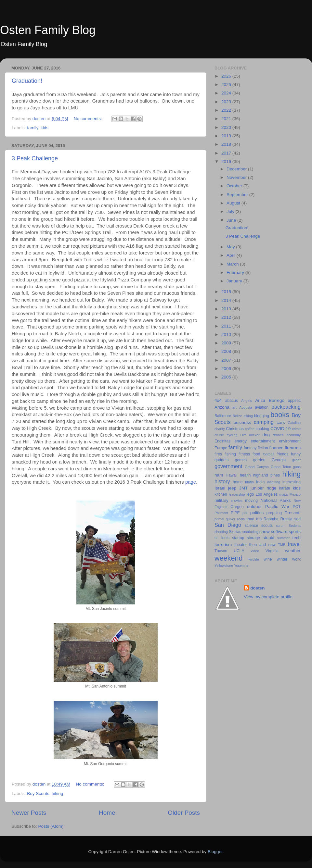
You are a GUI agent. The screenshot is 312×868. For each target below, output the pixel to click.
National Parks (276, 500)
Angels (247, 401)
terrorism (223, 545)
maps (284, 494)
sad (297, 519)
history (222, 481)
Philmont (221, 513)
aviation (262, 407)
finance (277, 448)
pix (245, 513)
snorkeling (250, 532)
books (280, 415)
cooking (262, 429)
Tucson (221, 551)
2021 (227, 119)
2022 (227, 110)
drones (278, 435)
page (191, 482)
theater (240, 545)
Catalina (294, 423)
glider (296, 460)
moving (251, 501)
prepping (274, 513)
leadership (237, 494)
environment (290, 441)
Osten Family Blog (48, 30)
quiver (231, 519)
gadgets (221, 460)
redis (241, 519)
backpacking (286, 407)
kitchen (221, 494)
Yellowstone (224, 565)
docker (254, 435)
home (238, 482)
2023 (227, 102)
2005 (227, 377)
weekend (228, 558)
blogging (262, 416)
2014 (227, 300)
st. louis (222, 538)
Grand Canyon (257, 467)
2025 (227, 85)
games (241, 460)
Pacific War (277, 507)
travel (294, 544)
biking (248, 416)
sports (295, 532)
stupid (268, 538)
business (242, 422)
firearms (293, 448)
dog (266, 435)
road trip (254, 519)
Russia (286, 519)
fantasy (250, 448)
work (296, 559)
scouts (267, 526)
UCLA (239, 551)
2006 (227, 369)
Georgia (279, 460)
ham (219, 475)
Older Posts (184, 813)
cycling (232, 435)
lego (250, 494)
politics (257, 513)
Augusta (246, 407)
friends (282, 454)
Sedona (295, 526)
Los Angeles (266, 494)
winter (282, 559)
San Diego (228, 525)
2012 (227, 317)
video (255, 551)
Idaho (249, 482)
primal (219, 519)
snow (265, 532)
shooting (221, 532)
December (237, 169)
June (232, 220)
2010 (227, 335)
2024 (227, 93)
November (237, 177)
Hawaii (231, 475)
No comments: (89, 119)
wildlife (253, 559)
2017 (227, 153)
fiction (263, 448)
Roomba (271, 519)
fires (218, 454)
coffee (250, 429)
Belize (237, 416)
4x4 (218, 400)
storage (253, 538)
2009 (227, 343)
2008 (227, 351)
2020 (227, 127)
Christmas (235, 429)
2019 (227, 136)
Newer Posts (29, 813)
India (260, 482)
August (234, 203)
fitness (244, 454)
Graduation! (27, 81)
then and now (262, 545)
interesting (292, 482)
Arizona (222, 407)
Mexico (295, 494)
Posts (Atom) (51, 826)
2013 (227, 309)
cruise (219, 435)
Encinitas (222, 441)
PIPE (235, 513)
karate (285, 488)
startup (238, 538)
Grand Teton (281, 467)
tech (296, 538)
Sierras (235, 532)
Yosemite (241, 565)
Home (107, 813)
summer (284, 538)
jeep (232, 488)
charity (220, 429)
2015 (227, 292)
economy (293, 435)
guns (297, 467)
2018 (227, 144)
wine (268, 559)
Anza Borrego (270, 400)
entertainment (263, 441)
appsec (294, 401)
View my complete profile (268, 597)
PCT (297, 507)
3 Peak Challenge (35, 158)
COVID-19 (280, 429)
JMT (243, 488)
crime (296, 429)
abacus (232, 401)
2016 (227, 161)
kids (45, 128)
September (238, 195)
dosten (257, 588)
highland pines (266, 475)
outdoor (254, 507)
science (251, 526)
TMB (282, 545)
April (232, 255)
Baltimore (223, 416)
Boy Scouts (38, 794)
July (231, 211)
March (233, 264)
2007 (227, 360)
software (279, 532)
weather (293, 551)
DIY (243, 435)
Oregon (237, 507)
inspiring (274, 482)
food (256, 454)
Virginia (272, 551)
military (221, 500)
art (234, 407)
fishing (230, 454)
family (32, 128)
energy (241, 441)
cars (281, 422)
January (235, 281)
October (235, 186)
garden (259, 460)
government (228, 466)
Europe (221, 448)
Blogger (215, 852)
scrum (281, 526)
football (269, 454)
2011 (227, 326)
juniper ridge (263, 488)
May (231, 247)
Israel (220, 488)
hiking (57, 794)
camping (264, 422)
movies (237, 501)
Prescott (292, 513)
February (236, 273)
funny (296, 454)
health (245, 475)
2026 (227, 76)
